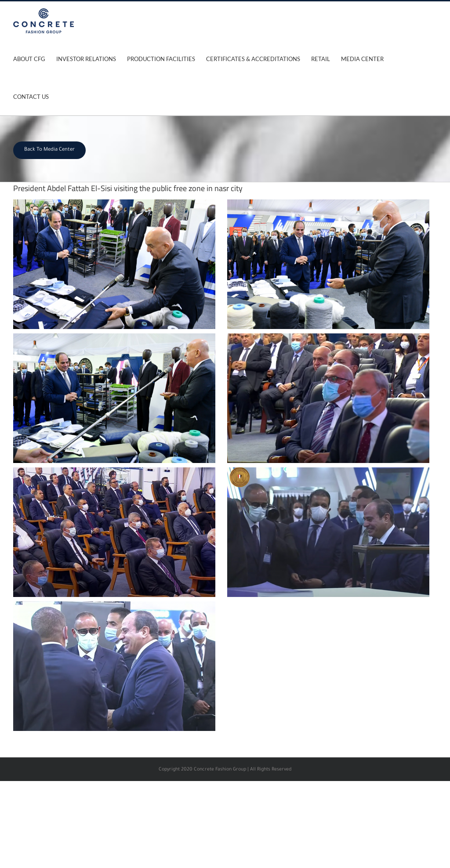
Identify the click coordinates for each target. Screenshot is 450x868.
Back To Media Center (49, 150)
